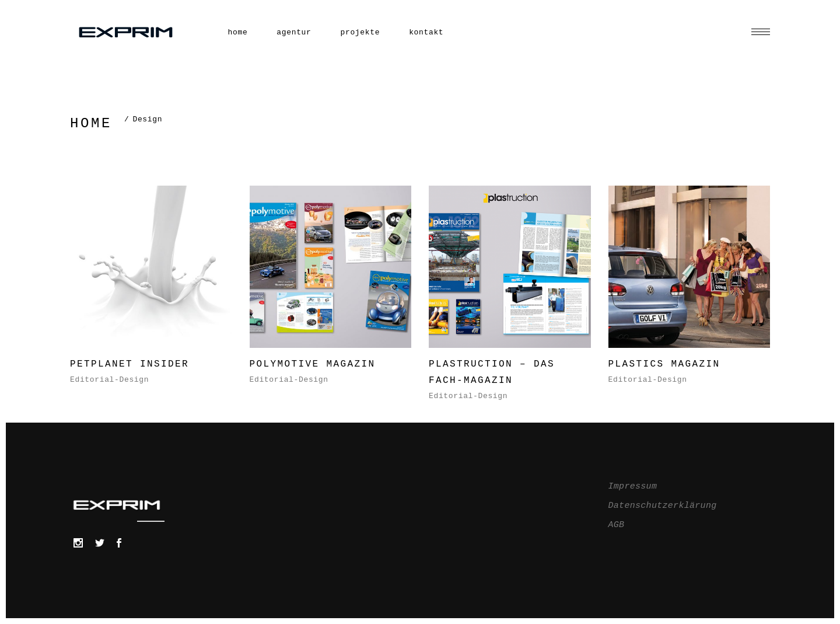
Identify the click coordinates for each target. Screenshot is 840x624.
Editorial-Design (109, 380)
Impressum (633, 487)
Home (91, 123)
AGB (617, 525)
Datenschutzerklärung (663, 506)
